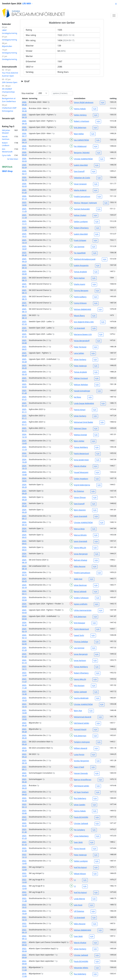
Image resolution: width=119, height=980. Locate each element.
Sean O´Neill (79, 767)
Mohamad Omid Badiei (83, 422)
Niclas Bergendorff (82, 341)
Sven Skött (78, 842)
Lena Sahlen (79, 353)
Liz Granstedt (79, 328)
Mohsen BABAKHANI (83, 309)
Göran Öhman (80, 497)
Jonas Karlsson (80, 660)
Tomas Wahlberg (81, 447)
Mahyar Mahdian (81, 385)
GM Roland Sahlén (82, 723)
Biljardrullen (7, 46)
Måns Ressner (80, 566)
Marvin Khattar (80, 466)
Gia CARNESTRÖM (81, 140)
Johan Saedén (80, 805)
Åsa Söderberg (80, 798)
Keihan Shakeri (80, 215)
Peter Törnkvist (80, 347)
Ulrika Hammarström (83, 610)
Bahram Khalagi (81, 560)
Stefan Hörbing (80, 115)
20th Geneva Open (10, 82)
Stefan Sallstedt (80, 692)
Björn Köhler (79, 441)
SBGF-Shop (7, 171)
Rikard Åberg (79, 316)
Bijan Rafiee (79, 134)
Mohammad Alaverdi (83, 717)
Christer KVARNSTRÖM (83, 159)
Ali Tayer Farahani (81, 792)
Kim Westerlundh (7, 150)
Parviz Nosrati (80, 849)
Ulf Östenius (79, 911)
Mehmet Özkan (80, 428)
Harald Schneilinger (82, 391)
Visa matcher (28, 93)
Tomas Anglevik (80, 272)
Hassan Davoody (81, 773)
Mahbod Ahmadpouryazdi (85, 259)
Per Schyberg (79, 830)
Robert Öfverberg (81, 228)
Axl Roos (78, 397)
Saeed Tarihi (79, 635)
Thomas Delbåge (81, 642)
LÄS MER (28, 4)
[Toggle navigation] (114, 16)
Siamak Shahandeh (82, 209)
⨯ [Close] (116, 4)
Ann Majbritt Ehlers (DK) (84, 322)
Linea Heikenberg (81, 836)
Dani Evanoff (79, 171)
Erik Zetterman (80, 127)
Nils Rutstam (79, 685)
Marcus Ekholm (80, 535)
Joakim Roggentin (81, 265)
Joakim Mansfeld (81, 165)
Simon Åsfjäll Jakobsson (84, 102)
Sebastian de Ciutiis (82, 178)
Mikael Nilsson (80, 874)
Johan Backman (80, 585)
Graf (27, 81)
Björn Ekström (80, 510)
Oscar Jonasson (80, 184)
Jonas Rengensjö (81, 554)
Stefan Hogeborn (81, 479)
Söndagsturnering (9, 40)
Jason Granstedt (81, 516)
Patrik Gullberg (80, 297)
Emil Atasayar (80, 623)
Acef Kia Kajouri (80, 867)
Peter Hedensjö (80, 366)
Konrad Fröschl (80, 729)
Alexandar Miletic (81, 968)
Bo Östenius (79, 491)
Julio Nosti (78, 905)
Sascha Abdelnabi (81, 698)
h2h (103, 103)
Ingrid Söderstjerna (82, 485)
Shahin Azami (80, 284)
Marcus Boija (79, 529)
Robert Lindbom (6, 144)
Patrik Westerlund (81, 454)
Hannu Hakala (80, 109)
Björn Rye (78, 711)
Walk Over (78, 579)
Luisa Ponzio (79, 754)
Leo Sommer (79, 247)
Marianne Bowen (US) (83, 334)
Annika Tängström (81, 761)
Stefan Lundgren (81, 222)
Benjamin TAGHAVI (82, 153)
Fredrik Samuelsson (82, 196)
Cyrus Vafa (6, 155)
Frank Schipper (80, 240)
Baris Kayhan (79, 278)
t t (75, 880)
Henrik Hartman (6, 138)
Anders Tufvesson (81, 598)
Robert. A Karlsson (82, 121)
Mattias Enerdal (80, 435)
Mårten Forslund (81, 378)
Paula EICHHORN (81, 817)
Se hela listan (13, 159)
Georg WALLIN (80, 548)
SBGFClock (7, 167)
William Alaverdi (81, 748)
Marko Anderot (80, 190)
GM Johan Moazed (6, 132)
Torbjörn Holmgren (82, 742)
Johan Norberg (80, 359)
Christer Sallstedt (81, 823)
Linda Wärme (79, 899)
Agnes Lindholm (81, 604)
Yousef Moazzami (81, 472)
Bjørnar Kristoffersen (83, 780)
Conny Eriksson (80, 303)
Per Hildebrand (80, 146)
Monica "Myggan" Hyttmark (85, 203)
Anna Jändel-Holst (81, 460)
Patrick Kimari (80, 410)
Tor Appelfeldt (80, 253)
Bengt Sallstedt (80, 591)
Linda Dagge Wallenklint (84, 403)
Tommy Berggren (81, 290)
